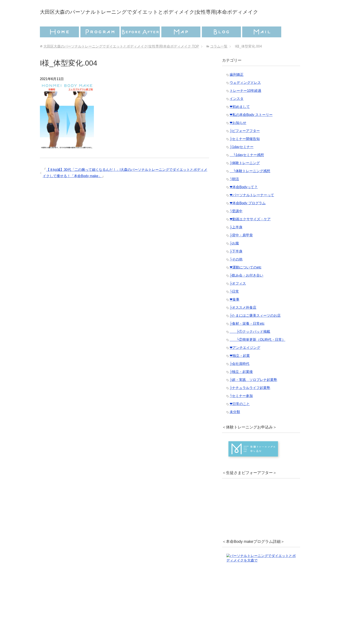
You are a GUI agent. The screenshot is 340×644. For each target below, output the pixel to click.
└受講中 (236, 223)
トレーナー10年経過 (245, 103)
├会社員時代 (239, 376)
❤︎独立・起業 (240, 368)
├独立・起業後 (241, 384)
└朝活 (234, 191)
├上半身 (236, 239)
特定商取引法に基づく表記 (196, 623)
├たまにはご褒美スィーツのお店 (255, 328)
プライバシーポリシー (143, 623)
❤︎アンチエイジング (245, 360)
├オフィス (238, 296)
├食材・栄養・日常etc (247, 336)
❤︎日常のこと (240, 416)
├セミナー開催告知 (245, 151)
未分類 (235, 424)
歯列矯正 (237, 87)
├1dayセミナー (242, 159)
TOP (121, 58)
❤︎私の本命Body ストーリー (251, 127)
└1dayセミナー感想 (247, 167)
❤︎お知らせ (238, 135)
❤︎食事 (235, 312)
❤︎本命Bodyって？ (244, 199)
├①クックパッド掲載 (250, 344)
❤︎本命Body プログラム (248, 215)
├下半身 (236, 263)
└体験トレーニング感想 (250, 183)
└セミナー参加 (241, 408)
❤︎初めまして (240, 119)
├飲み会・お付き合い (246, 287)
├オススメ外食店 (243, 320)
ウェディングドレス (245, 95)
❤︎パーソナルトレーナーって (252, 207)
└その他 (236, 271)
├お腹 (234, 255)
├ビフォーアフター (245, 143)
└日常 (234, 304)
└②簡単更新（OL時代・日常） (257, 352)
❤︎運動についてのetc (245, 279)
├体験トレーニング (245, 175)
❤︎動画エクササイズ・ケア (250, 231)
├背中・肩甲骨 (241, 247)
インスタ (237, 111)
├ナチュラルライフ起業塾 (250, 400)
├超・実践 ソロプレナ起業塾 (253, 392)
